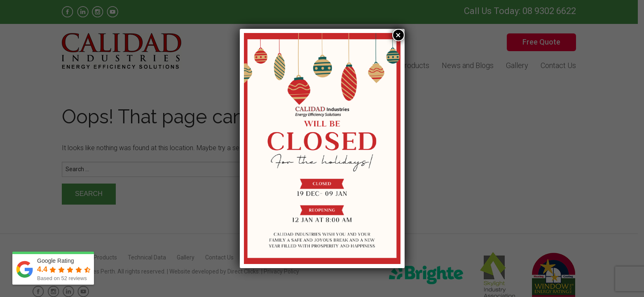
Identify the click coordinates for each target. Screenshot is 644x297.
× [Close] (398, 35)
